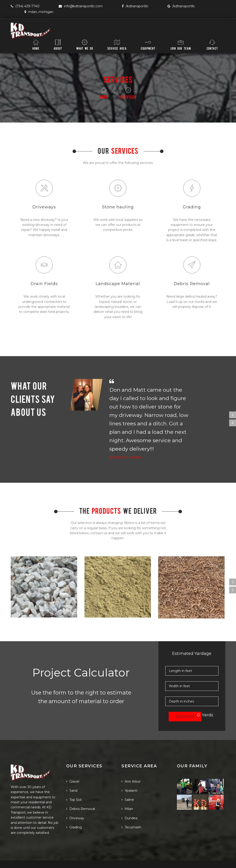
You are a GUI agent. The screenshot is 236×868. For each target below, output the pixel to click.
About (58, 45)
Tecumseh (131, 813)
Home (36, 45)
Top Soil (74, 786)
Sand (72, 776)
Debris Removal (81, 795)
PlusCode (18, 861)
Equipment (148, 45)
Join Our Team (181, 45)
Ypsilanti (129, 776)
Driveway (75, 804)
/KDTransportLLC (135, 6)
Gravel (73, 767)
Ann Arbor (131, 767)
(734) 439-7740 (25, 6)
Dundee (130, 804)
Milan (127, 795)
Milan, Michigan (39, 12)
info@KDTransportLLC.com (81, 6)
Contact (212, 45)
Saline (128, 786)
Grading (74, 813)
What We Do (85, 45)
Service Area (117, 45)
